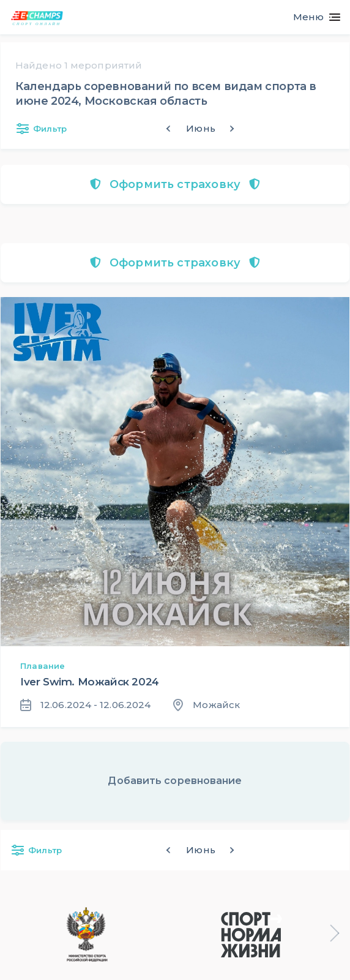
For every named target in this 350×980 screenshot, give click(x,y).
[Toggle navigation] (312, 17)
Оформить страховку (175, 184)
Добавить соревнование (175, 781)
